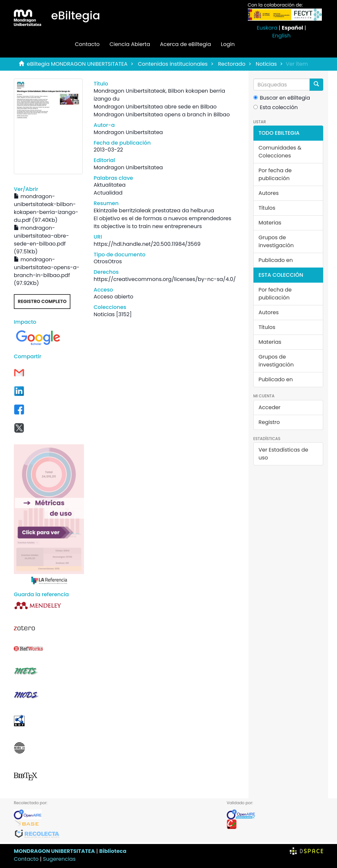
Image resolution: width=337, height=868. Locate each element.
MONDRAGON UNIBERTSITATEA (54, 851)
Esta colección (276, 107)
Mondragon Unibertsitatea (128, 132)
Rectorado (232, 64)
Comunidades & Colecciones (280, 152)
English (281, 36)
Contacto (87, 44)
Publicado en (276, 260)
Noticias (266, 64)
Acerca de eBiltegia (185, 44)
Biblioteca (113, 851)
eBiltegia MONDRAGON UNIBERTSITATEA (77, 64)
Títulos (267, 208)
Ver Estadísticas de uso (284, 454)
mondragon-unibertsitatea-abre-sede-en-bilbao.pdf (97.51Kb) (41, 240)
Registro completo (42, 301)
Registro (269, 422)
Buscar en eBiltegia (282, 98)
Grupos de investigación (276, 241)
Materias (270, 223)
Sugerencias (59, 859)
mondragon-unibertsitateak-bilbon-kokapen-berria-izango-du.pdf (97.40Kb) (46, 208)
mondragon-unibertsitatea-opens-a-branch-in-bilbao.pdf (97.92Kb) (47, 271)
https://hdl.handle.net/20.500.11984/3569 (147, 244)
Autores (269, 193)
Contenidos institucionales (173, 64)
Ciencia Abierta (130, 44)
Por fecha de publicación (275, 174)
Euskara (267, 28)
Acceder (270, 407)
